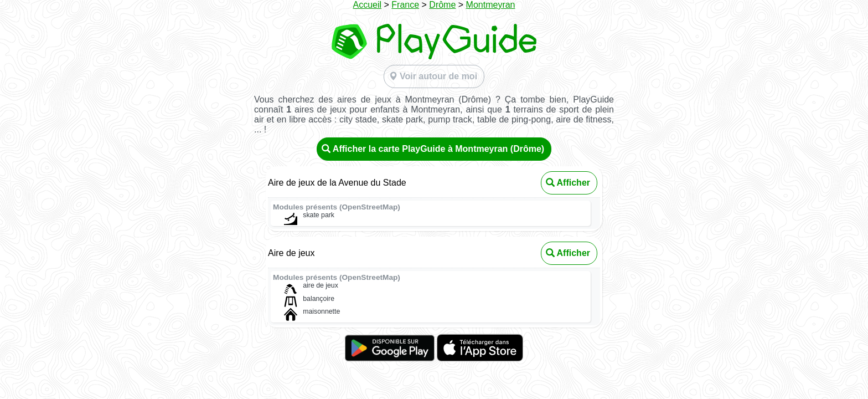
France (405, 5)
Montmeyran (491, 5)
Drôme (442, 5)
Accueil (367, 5)
